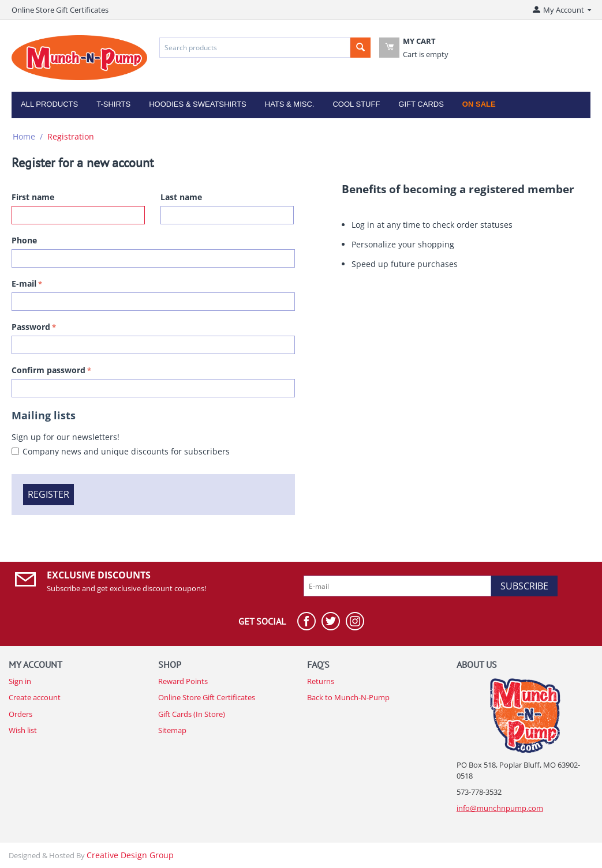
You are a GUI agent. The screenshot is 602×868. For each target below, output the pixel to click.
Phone (24, 240)
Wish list (23, 730)
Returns (321, 681)
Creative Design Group (130, 855)
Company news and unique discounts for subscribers (126, 451)
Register (48, 494)
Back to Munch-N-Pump (348, 697)
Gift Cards (421, 104)
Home (24, 136)
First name (33, 197)
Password (31, 327)
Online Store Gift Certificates (60, 10)
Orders (20, 714)
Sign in (20, 681)
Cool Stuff (356, 104)
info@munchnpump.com (500, 808)
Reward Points (183, 681)
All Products (49, 104)
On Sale (479, 104)
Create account (35, 697)
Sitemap (172, 730)
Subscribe (524, 586)
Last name (181, 197)
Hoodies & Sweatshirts (198, 104)
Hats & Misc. (290, 104)
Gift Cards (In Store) (192, 714)
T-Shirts (113, 104)
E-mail (24, 283)
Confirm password (48, 370)
